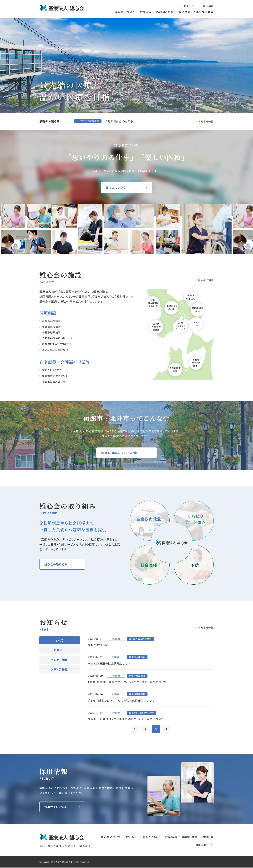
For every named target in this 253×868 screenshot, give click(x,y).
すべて (59, 640)
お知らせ (189, 6)
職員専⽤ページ (205, 845)
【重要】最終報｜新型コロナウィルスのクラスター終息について (127, 682)
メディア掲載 (60, 669)
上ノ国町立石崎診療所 (55, 350)
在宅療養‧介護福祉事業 (181, 837)
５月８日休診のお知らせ (121, 121)
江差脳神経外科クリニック (57, 338)
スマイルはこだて (52, 370)
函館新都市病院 (51, 321)
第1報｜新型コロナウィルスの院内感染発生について (121, 701)
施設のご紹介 (165, 12)
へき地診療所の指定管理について (109, 664)
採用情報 (208, 6)
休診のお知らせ (98, 645)
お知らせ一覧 (206, 121)
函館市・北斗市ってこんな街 (119, 453)
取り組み (146, 12)
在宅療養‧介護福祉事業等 (196, 12)
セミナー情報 (59, 660)
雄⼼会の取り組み (56, 564)
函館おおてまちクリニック (57, 344)
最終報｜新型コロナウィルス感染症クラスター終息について (126, 719)
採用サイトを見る (56, 807)
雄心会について (125, 12)
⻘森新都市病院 (51, 327)
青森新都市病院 (175, 370)
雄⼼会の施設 (206, 280)
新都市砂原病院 (51, 332)
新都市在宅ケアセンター (56, 376)
